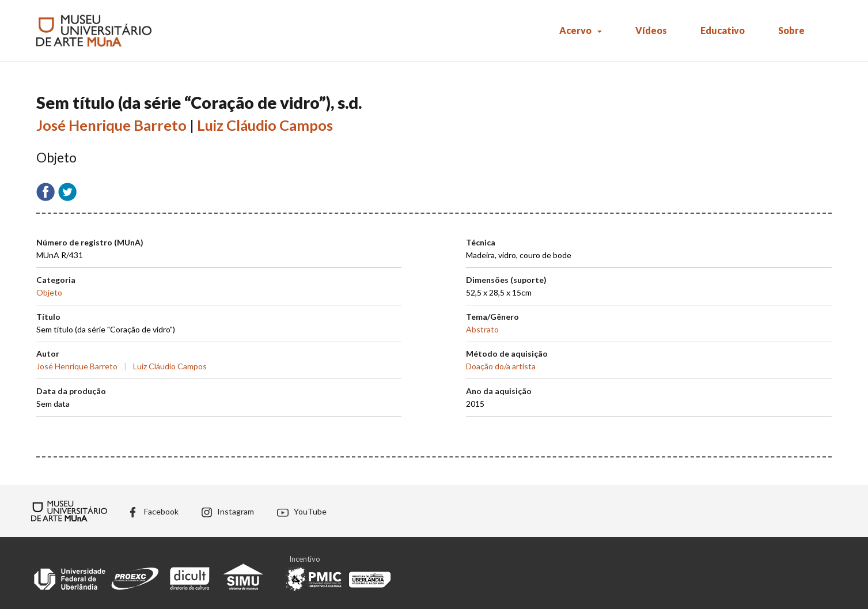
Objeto (49, 292)
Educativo (723, 30)
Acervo (575, 30)
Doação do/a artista (501, 366)
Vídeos (651, 30)
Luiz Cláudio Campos (265, 125)
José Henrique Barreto (111, 125)
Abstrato (482, 329)
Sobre (791, 30)
